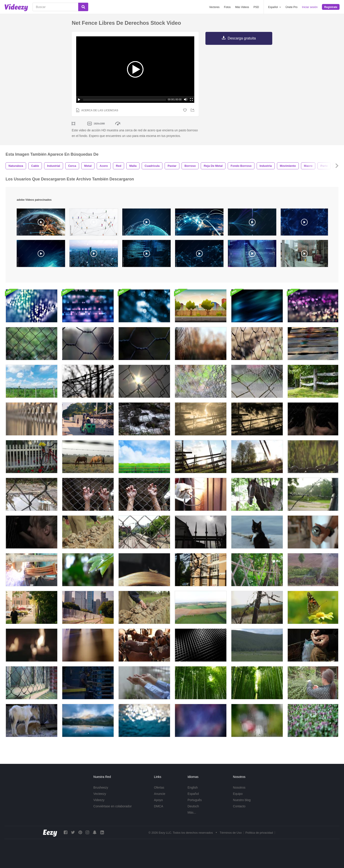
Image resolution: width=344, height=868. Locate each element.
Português (195, 800)
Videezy (99, 800)
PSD (256, 7)
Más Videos (242, 7)
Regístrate (331, 7)
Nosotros (239, 787)
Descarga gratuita (242, 38)
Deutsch (193, 806)
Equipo (238, 794)
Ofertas (159, 787)
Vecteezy (100, 794)
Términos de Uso (231, 833)
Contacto (239, 806)
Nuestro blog (242, 800)
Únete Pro (291, 7)
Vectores (214, 7)
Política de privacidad (259, 833)
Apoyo (158, 800)
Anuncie (160, 794)
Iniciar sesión (310, 7)
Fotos (227, 7)
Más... (192, 812)
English (193, 787)
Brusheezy (101, 787)
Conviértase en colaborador (113, 806)
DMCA (159, 806)
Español (193, 794)
